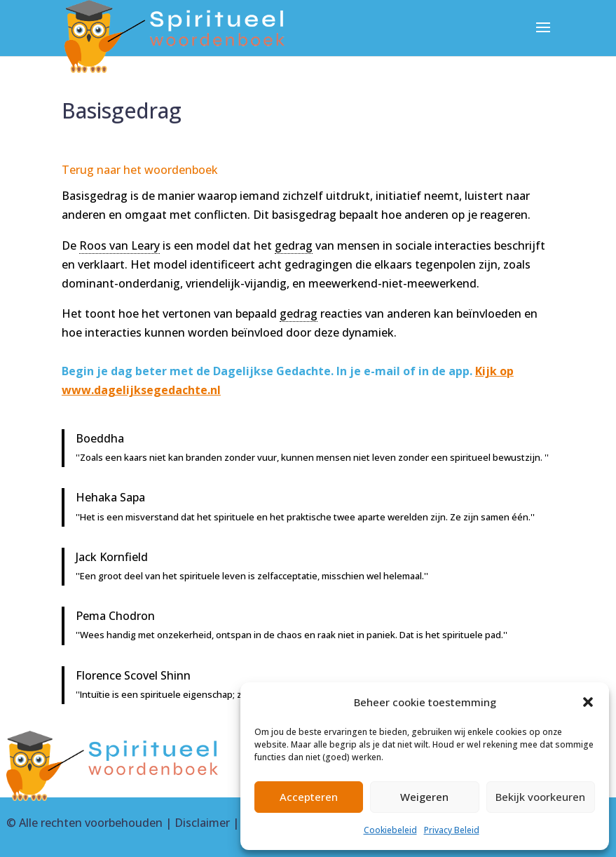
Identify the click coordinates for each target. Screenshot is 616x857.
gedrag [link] (294, 245)
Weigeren (424, 797)
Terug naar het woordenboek (140, 170)
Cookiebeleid (390, 830)
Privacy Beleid (452, 830)
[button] (588, 702)
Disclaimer (202, 823)
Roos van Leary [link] (119, 245)
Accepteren (309, 797)
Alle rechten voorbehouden (91, 823)
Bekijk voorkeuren (540, 797)
